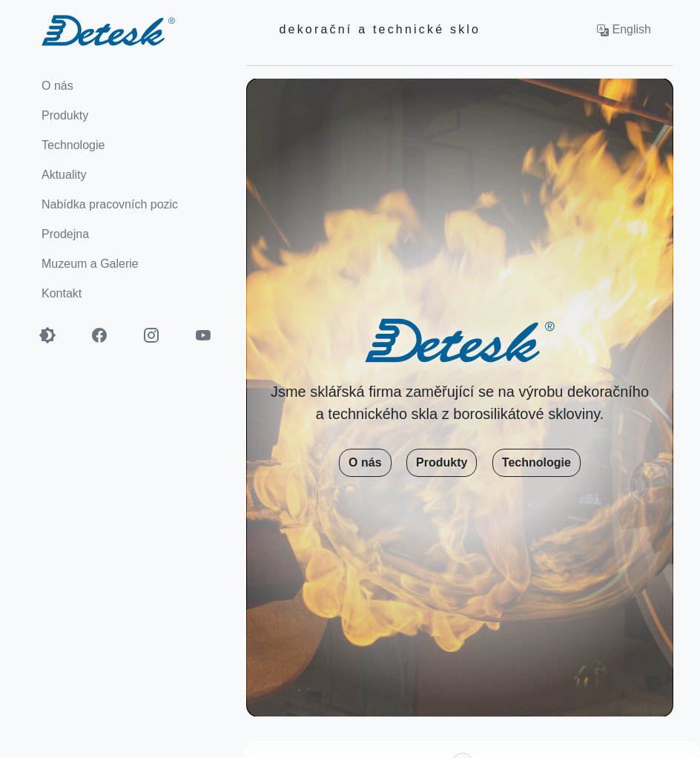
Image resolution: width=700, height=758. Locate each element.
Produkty (442, 462)
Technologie (536, 462)
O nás (365, 462)
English (624, 30)
